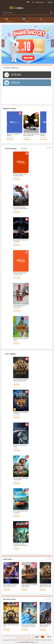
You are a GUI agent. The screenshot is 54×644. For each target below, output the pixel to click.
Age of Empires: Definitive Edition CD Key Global (21, 380)
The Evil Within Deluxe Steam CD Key (20, 306)
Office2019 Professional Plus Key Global (20, 274)
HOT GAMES (10, 354)
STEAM (8, 20)
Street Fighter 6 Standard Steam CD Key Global (10, 585)
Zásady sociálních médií (39, 636)
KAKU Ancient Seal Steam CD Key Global (21, 479)
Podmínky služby (8, 636)
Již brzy (24, 149)
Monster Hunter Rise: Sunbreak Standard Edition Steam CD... (21, 208)
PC (42, 20)
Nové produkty (11, 149)
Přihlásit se (41, 2)
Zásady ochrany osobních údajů (22, 636)
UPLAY (26, 20)
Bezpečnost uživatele (31, 638)
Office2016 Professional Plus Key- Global (20, 175)
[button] (3, 43)
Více (49, 148)
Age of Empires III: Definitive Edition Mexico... (29, 585)
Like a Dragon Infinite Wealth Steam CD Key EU (31, 135)
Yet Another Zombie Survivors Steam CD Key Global (20, 545)
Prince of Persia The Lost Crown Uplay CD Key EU (29, 625)
